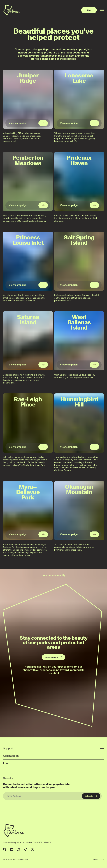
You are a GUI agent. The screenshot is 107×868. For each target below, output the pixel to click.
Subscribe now (54, 657)
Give (89, 10)
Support (53, 749)
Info (53, 763)
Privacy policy (98, 859)
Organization (53, 756)
